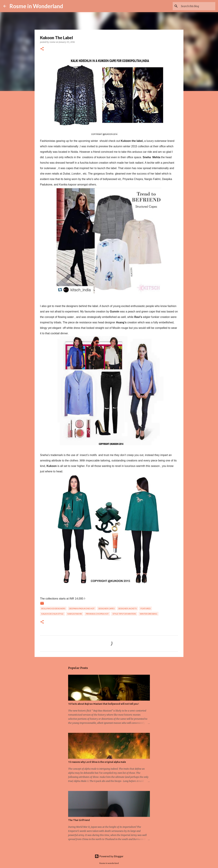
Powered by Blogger (109, 856)
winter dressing (149, 614)
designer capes (106, 608)
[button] (42, 49)
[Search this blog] (197, 6)
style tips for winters (124, 614)
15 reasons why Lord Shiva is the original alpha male (97, 762)
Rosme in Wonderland (36, 6)
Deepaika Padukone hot (82, 608)
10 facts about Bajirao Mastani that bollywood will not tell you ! (104, 704)
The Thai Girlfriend (79, 820)
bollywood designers (53, 608)
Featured (146, 608)
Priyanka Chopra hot (97, 614)
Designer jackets (127, 608)
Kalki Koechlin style (52, 614)
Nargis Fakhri (75, 614)
